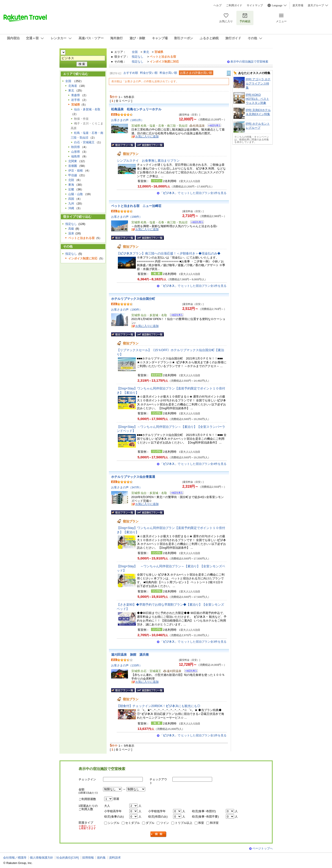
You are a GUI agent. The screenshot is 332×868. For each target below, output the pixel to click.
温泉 (71, 233)
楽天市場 (298, 5)
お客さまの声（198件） (127, 217)
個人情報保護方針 (42, 858)
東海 (71, 185)
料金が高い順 (168, 73)
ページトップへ (263, 848)
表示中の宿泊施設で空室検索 (249, 62)
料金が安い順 (149, 73)
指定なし (138, 57)
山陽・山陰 (76, 194)
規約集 (101, 858)
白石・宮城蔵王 (84, 142)
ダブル (150, 823)
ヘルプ (218, 5)
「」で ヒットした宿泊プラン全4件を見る (193, 464)
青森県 (76, 95)
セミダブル (133, 823)
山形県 (76, 152)
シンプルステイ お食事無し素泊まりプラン (148, 161)
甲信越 (73, 175)
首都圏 (73, 166)
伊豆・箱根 (76, 171)
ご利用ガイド (234, 5)
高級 (71, 229)
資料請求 (115, 858)
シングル (114, 823)
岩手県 (76, 100)
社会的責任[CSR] (68, 858)
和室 (201, 823)
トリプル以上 (184, 823)
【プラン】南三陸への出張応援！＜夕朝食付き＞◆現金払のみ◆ (169, 253)
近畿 (71, 189)
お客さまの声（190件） (127, 310)
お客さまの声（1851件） (128, 120)
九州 (71, 203)
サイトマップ (255, 5)
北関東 (73, 161)
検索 (158, 834)
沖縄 (71, 208)
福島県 (76, 156)
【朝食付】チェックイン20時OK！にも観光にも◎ (159, 706)
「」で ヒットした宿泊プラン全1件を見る (193, 193)
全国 (135, 52)
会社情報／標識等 (15, 858)
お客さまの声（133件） (127, 665)
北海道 (73, 86)
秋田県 (76, 147)
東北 (146, 52)
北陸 (71, 180)
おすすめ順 (131, 73)
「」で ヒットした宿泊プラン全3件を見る (193, 642)
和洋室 (214, 823)
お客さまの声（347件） (127, 487)
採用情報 (88, 858)
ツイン (165, 823)
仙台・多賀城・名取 (87, 109)
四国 (71, 199)
